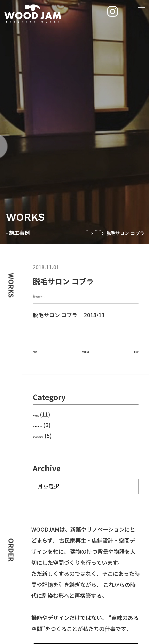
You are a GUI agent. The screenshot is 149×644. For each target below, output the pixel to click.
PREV (39, 350)
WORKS (92, 233)
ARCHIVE (86, 350)
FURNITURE (48, 425)
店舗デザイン (51, 295)
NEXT (132, 350)
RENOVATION (50, 436)
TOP (74, 233)
